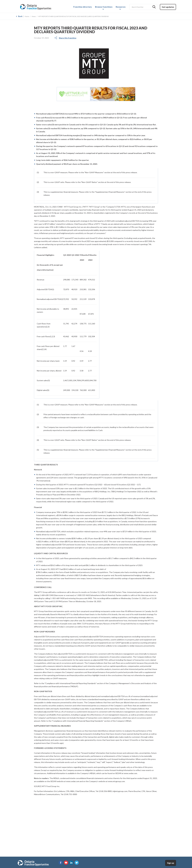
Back (20, 16)
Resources (121, 7)
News (34, 16)
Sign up (171, 863)
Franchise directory (83, 7)
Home (27, 16)
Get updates (168, 7)
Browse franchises (104, 7)
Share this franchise (68, 38)
